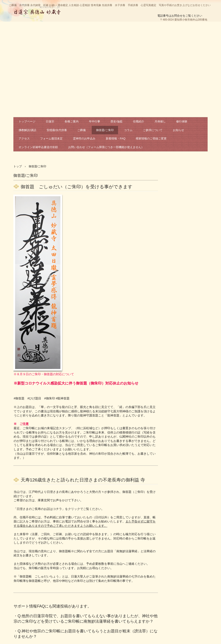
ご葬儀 (81, 130)
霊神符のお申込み (84, 138)
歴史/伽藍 (117, 121)
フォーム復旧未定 (51, 138)
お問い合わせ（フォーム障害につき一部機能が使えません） (106, 147)
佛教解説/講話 (27, 130)
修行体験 (182, 121)
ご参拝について (153, 130)
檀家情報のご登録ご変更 (151, 138)
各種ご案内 (72, 121)
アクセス (24, 138)
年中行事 (95, 121)
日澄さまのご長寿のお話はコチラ (39, 509)
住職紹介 (139, 121)
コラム (128, 130)
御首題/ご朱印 (105, 130)
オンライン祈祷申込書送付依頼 (38, 147)
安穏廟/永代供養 (57, 130)
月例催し (160, 121)
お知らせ (178, 130)
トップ (18, 166)
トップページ (27, 121)
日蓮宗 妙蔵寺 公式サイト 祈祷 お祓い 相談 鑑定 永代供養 (37, 10)
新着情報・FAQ (116, 138)
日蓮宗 (50, 121)
